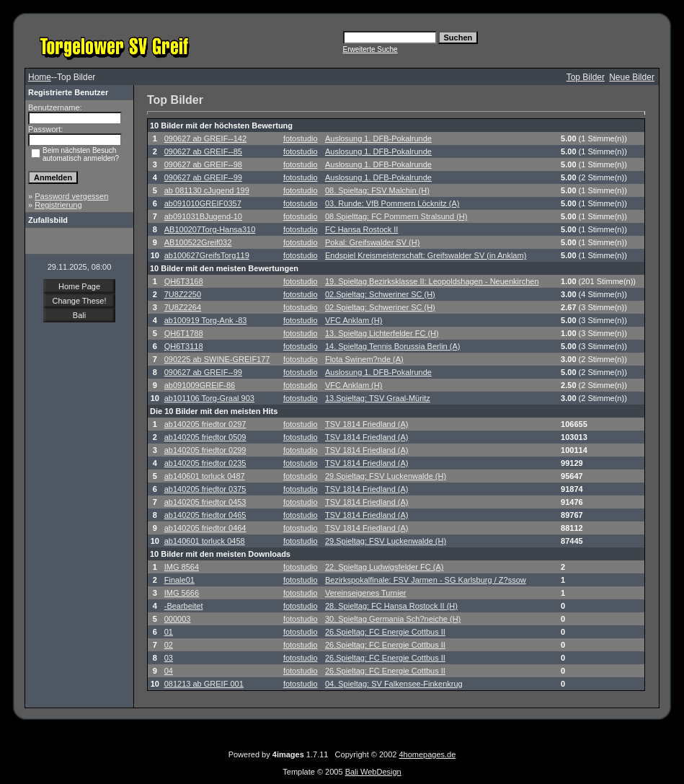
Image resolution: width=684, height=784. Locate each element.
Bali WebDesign (373, 772)
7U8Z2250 (183, 294)
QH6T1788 (184, 333)
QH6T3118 (184, 346)
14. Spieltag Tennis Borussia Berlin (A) (393, 346)
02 (169, 645)
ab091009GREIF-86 (200, 385)
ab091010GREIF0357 (203, 203)
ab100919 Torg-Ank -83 (206, 320)
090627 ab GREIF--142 (205, 138)
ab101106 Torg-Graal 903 (209, 398)
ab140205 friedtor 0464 (205, 528)
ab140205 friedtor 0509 (205, 437)
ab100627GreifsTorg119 (207, 255)
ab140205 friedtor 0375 (205, 489)
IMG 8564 (182, 567)
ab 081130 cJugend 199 (207, 190)
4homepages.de (427, 754)
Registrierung (58, 205)
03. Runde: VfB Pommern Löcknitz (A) (392, 203)
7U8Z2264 (183, 307)
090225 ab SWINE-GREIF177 (217, 359)
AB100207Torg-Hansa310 (210, 229)
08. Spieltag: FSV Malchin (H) (377, 190)
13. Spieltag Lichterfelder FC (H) (382, 333)
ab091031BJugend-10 (203, 216)
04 (169, 671)
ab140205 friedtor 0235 (205, 463)
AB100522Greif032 (198, 242)
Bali (79, 315)
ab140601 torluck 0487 (205, 476)
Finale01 (179, 580)
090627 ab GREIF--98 (203, 164)
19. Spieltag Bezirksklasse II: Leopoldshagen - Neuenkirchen (432, 281)
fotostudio (301, 138)
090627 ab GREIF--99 (203, 177)
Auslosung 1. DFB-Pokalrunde (378, 138)
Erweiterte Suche (370, 49)
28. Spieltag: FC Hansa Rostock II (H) (391, 606)
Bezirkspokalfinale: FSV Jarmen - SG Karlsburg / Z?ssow (426, 580)
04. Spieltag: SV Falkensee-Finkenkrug (394, 684)
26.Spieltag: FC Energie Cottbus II (385, 632)
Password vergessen (71, 196)
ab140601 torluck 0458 (205, 541)
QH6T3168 (184, 281)
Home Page (79, 286)
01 (169, 632)
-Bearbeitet (184, 606)
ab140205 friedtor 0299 (205, 450)
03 (169, 658)
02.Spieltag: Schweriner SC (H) (380, 294)
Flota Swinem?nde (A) (364, 359)
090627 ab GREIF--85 (203, 151)
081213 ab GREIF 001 (204, 684)
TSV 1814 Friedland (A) (367, 424)
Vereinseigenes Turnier (366, 593)
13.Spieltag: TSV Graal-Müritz (378, 398)
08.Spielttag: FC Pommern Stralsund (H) (396, 216)
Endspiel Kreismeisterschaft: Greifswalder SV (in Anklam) (426, 255)
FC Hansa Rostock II (361, 229)
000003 (178, 619)
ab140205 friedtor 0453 (205, 502)
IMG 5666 (182, 593)
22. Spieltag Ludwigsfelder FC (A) (384, 567)
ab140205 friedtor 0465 (205, 515)
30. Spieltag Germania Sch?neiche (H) (393, 619)
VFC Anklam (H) (354, 320)
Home (40, 77)
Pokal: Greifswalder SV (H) (372, 242)
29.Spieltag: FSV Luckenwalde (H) (386, 476)
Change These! (79, 301)
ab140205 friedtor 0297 (205, 424)
